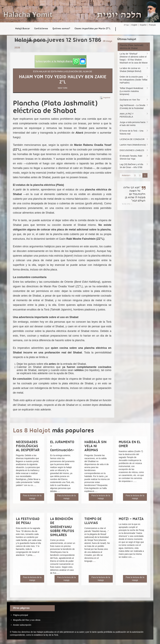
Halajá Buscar (23, 29)
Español (143, 25)
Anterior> (126, 175)
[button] (61, 61)
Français (152, 25)
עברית (126, 25)
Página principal (21, 615)
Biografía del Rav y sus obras (27, 620)
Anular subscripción (22, 625)
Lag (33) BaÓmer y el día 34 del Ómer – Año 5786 (134, 166)
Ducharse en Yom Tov (134, 100)
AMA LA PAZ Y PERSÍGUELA (134, 115)
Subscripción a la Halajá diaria (31, 41)
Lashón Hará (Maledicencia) (134, 145)
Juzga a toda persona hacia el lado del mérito (134, 124)
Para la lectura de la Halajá (32, 497)
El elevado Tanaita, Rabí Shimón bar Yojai (134, 157)
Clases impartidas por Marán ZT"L (93, 29)
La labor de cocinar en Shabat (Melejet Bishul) (134, 70)
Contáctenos (41, 29)
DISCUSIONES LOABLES (134, 150)
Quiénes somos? (61, 29)
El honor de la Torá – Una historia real (134, 132)
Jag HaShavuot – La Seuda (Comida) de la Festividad (134, 107)
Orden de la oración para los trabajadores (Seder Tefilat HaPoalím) (134, 80)
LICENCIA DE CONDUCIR (134, 139)
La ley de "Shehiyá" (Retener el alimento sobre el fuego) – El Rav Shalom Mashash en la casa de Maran (134, 58)
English (134, 25)
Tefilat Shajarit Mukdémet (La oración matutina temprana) (134, 91)
